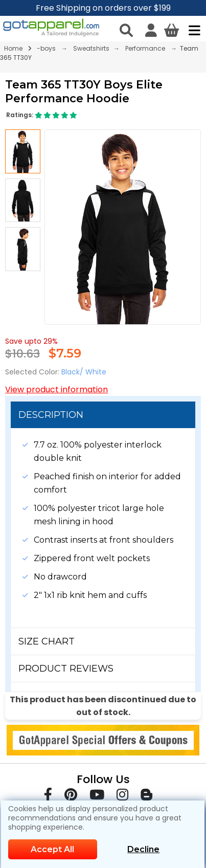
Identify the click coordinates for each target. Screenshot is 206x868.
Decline (143, 849)
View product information (56, 390)
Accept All (52, 849)
